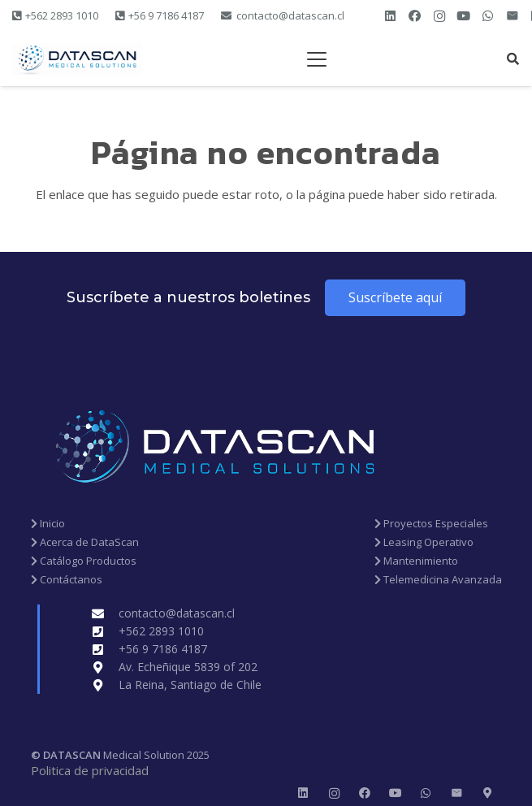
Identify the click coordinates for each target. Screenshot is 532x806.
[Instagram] (439, 16)
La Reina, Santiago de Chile (190, 685)
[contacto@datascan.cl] (105, 614)
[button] (317, 59)
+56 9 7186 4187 (163, 649)
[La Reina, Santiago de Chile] (105, 685)
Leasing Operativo (424, 542)
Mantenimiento (416, 561)
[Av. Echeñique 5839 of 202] (105, 667)
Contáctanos (67, 579)
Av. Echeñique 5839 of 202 (188, 667)
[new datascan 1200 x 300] (77, 59)
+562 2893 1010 (161, 631)
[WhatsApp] (488, 16)
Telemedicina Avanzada (438, 579)
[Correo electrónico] (513, 16)
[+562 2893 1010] (105, 632)
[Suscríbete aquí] (395, 298)
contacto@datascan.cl (177, 613)
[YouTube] (464, 16)
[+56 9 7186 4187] (105, 650)
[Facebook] (415, 16)
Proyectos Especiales (431, 523)
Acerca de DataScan (85, 542)
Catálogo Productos (84, 561)
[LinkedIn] (391, 16)
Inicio (48, 523)
